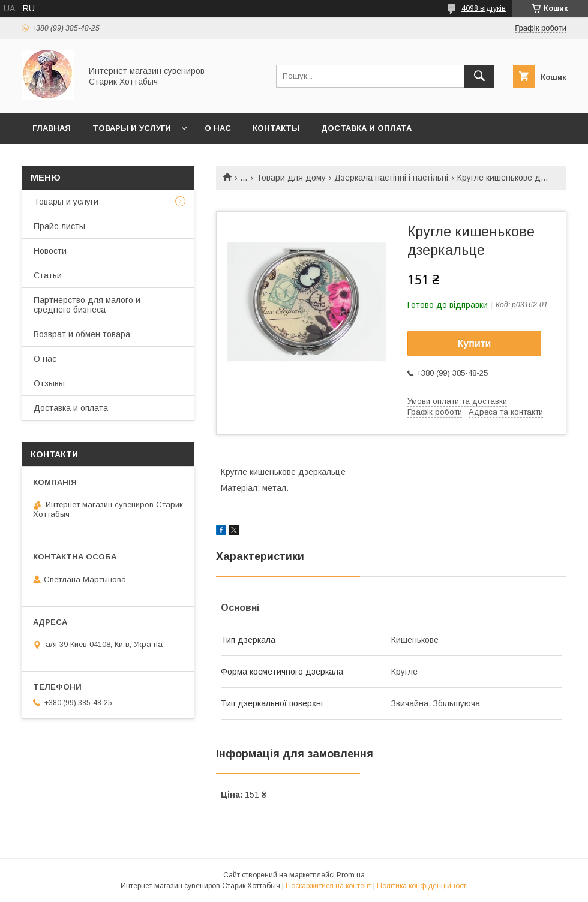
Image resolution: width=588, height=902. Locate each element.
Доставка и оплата (366, 128)
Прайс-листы (59, 226)
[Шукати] (479, 76)
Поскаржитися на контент (328, 886)
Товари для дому (291, 178)
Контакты (276, 128)
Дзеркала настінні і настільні (391, 178)
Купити (475, 344)
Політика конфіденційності (422, 886)
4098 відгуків (484, 8)
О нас (218, 128)
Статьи (48, 275)
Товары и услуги (132, 128)
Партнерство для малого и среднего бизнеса (87, 305)
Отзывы (49, 383)
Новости (50, 251)
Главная (52, 128)
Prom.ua (351, 875)
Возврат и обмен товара (82, 334)
